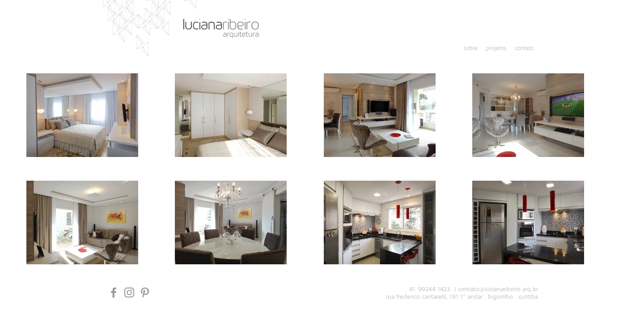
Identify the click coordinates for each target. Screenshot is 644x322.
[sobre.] (467, 49)
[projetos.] (496, 49)
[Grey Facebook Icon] (114, 292)
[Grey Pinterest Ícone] (145, 292)
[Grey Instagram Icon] (129, 292)
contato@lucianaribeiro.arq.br (498, 289)
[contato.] (524, 49)
